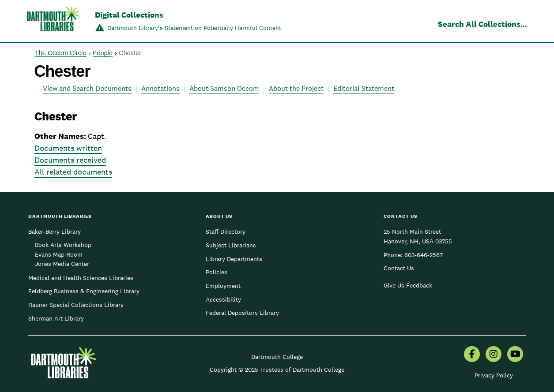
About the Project (296, 88)
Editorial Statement (364, 88)
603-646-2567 (424, 255)
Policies (217, 272)
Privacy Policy (494, 375)
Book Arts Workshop (63, 245)
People (103, 53)
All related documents (73, 172)
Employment (223, 286)
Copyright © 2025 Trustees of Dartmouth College (277, 370)
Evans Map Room (59, 254)
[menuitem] (472, 355)
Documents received (70, 160)
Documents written (68, 148)
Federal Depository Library (242, 313)
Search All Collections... (482, 24)
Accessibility (223, 299)
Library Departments (234, 259)
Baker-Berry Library (55, 231)
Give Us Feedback (408, 285)
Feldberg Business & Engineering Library (84, 291)
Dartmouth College (277, 357)
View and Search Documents (87, 88)
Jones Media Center (62, 264)
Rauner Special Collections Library (76, 305)
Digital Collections (129, 15)
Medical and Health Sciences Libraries (81, 278)
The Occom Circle (61, 53)
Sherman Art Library (56, 318)
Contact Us (399, 268)
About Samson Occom (224, 88)
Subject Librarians (231, 245)
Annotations (160, 88)
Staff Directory (226, 231)
